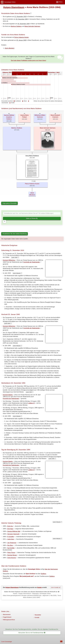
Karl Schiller (11, 548)
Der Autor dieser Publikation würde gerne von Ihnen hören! (29, 60)
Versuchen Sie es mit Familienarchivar (32, 633)
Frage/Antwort (7, 617)
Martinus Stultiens (16, 26)
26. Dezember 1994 (22, 19)
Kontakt (37, 617)
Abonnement (7, 615)
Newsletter (38, 615)
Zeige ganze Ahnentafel (9, 203)
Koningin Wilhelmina (9, 260)
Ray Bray (10, 545)
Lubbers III (31, 403)
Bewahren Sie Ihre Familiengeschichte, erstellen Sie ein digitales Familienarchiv (32, 629)
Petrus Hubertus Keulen (21, 37)
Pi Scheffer (11, 537)
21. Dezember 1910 (20, 17)
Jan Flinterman (12, 543)
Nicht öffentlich (10, 48)
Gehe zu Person (32, 218)
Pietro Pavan (11, 553)
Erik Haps (10, 529)
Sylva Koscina (12, 558)
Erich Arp (10, 526)
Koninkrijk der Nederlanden (32, 262)
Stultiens (43, 574)
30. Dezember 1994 (23, 24)
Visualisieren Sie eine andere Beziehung (15, 234)
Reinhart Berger (12, 555)
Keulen (39, 587)
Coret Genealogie (7, 642)
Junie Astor (11, 539)
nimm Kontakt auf (56, 587)
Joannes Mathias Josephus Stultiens (9, 117)
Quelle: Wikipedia (17, 273)
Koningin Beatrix (8, 395)
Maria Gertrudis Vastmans (32, 26)
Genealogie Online (10, 2)
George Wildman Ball (14, 531)
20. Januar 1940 (21, 40)
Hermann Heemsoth (13, 534)
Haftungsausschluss (9, 620)
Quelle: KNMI (14, 257)
